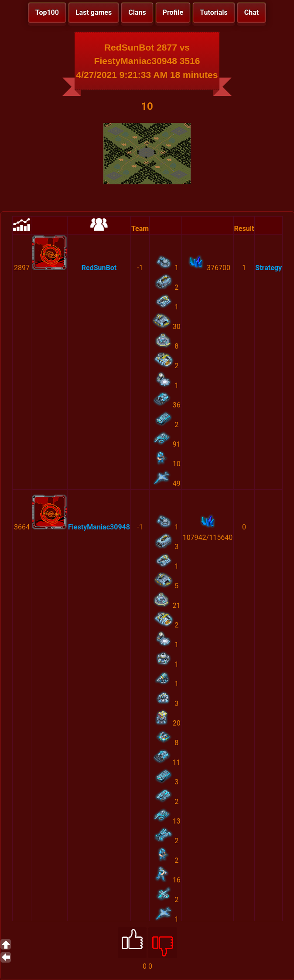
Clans (137, 12)
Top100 (47, 12)
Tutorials (214, 12)
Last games (94, 12)
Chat (251, 12)
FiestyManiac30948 (99, 527)
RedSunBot (99, 268)
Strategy (268, 268)
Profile (173, 12)
